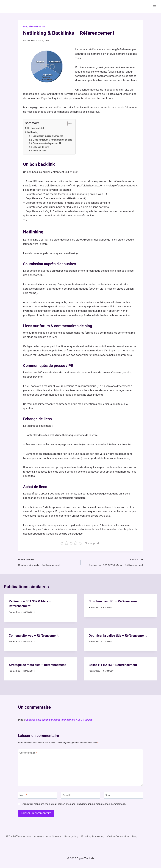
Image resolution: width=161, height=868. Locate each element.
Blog (135, 836)
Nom (23, 795)
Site (108, 795)
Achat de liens (40, 151)
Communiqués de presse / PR (47, 143)
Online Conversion (118, 836)
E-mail (67, 795)
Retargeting (71, 836)
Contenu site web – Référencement (48, 562)
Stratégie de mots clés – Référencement (37, 665)
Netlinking (33, 132)
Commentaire (28, 753)
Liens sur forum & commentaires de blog (52, 140)
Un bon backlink (36, 128)
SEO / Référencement (34, 27)
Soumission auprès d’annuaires (48, 136)
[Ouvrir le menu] (154, 6)
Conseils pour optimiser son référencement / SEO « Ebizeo (59, 720)
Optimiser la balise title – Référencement (118, 636)
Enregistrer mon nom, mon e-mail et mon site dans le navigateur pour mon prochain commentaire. (74, 804)
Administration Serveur (48, 836)
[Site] (123, 795)
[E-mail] (80, 795)
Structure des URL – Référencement (114, 601)
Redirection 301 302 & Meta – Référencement (113, 562)
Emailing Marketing (93, 836)
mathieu (31, 41)
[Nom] (38, 795)
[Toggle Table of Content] (69, 124)
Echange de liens (41, 147)
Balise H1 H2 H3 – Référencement (113, 665)
